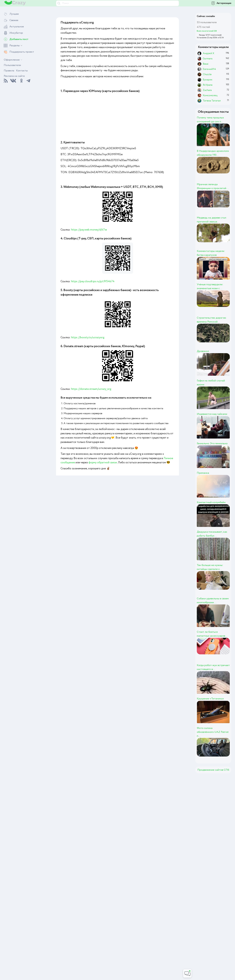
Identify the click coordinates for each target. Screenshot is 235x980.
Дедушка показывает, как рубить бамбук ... (212, 534)
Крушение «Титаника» (210, 699)
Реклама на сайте (14, 76)
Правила (9, 71)
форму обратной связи (103, 463)
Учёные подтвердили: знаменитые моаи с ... (210, 286)
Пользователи (12, 65)
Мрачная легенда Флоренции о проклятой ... (213, 186)
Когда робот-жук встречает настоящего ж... (213, 667)
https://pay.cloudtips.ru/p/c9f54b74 (93, 281)
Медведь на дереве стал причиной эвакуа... (211, 220)
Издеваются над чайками (212, 414)
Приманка (203, 473)
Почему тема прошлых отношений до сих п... (210, 120)
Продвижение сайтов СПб (213, 770)
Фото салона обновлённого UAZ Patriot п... (213, 732)
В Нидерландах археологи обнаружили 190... (213, 153)
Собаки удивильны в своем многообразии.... (213, 601)
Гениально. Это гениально (212, 443)
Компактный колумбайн (211, 502)
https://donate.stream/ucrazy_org (91, 389)
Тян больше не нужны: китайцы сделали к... (210, 567)
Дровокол (203, 351)
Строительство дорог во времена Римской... (211, 320)
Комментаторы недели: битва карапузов (211, 253)
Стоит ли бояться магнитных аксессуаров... (212, 634)
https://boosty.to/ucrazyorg (88, 338)
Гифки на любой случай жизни (211, 383)
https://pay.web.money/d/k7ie (89, 230)
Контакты (22, 71)
